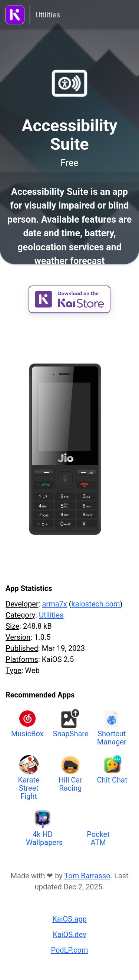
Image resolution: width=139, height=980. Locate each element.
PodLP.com (69, 950)
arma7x (54, 604)
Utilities (48, 15)
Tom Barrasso (87, 876)
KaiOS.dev (69, 935)
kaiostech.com (96, 604)
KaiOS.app (69, 919)
